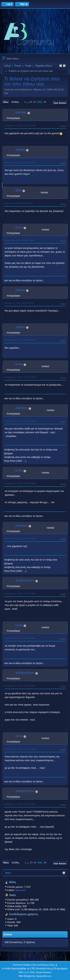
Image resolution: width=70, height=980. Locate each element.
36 (45, 102)
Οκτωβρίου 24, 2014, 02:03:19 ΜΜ (20, 421)
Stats (8, 873)
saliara (20, 150)
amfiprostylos (25, 580)
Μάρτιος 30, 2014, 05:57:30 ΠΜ (18, 203)
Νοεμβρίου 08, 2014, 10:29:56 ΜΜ (20, 638)
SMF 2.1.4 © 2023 (27, 972)
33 (31, 102)
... (28, 102)
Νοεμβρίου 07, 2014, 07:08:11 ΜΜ (20, 594)
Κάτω (6, 102)
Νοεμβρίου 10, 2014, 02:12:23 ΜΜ (20, 749)
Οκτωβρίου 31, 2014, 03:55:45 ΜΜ (20, 539)
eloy (18, 190)
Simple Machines (44, 972)
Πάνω (6, 863)
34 (35, 102)
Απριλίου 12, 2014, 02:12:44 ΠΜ (19, 303)
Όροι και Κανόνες (40, 965)
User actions (60, 103)
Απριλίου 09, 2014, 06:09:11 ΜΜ (19, 240)
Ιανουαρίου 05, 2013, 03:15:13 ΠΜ (20, 163)
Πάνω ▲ (54, 965)
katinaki (21, 112)
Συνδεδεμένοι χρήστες (24, 914)
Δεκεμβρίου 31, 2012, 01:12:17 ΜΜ (20, 125)
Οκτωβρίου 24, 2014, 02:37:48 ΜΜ (20, 483)
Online (8, 934)
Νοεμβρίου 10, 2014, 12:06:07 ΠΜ (20, 686)
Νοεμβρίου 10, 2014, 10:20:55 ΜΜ (20, 804)
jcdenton (21, 408)
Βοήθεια (27, 965)
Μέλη (13, 882)
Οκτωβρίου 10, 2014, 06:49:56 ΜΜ (20, 340)
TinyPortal (17, 965)
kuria (19, 227)
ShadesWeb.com (44, 976)
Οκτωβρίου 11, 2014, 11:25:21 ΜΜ (20, 377)
